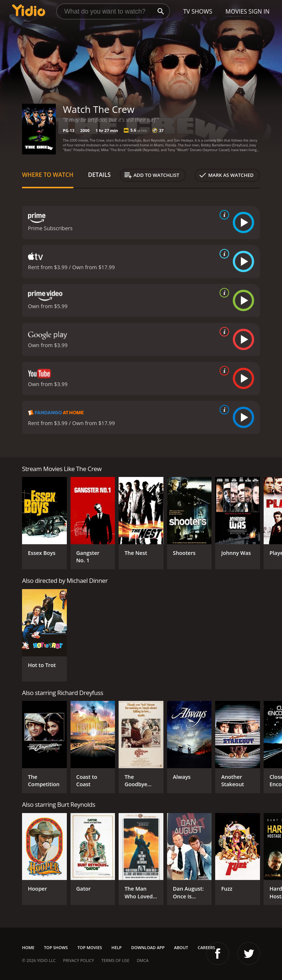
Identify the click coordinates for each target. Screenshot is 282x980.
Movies (236, 11)
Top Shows (56, 947)
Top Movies (90, 947)
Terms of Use (115, 960)
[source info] (223, 215)
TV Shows (198, 11)
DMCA (142, 960)
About (181, 947)
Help (117, 947)
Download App (148, 947)
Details (100, 175)
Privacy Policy (79, 960)
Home (28, 947)
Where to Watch (48, 175)
